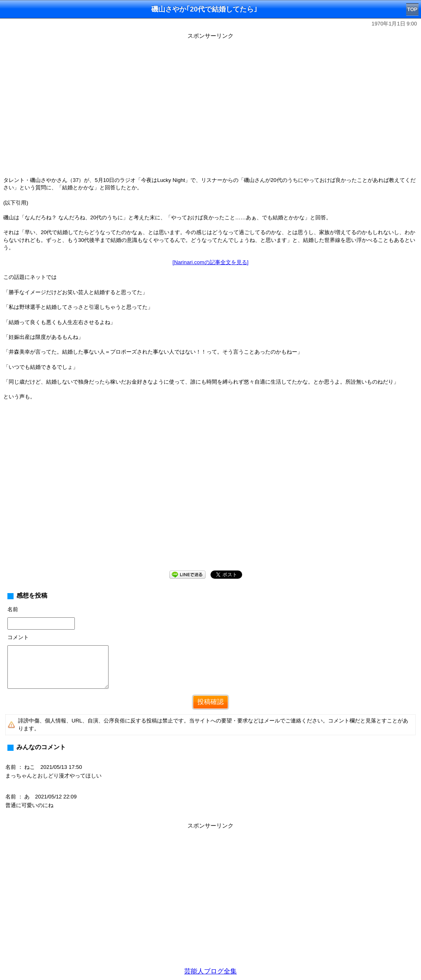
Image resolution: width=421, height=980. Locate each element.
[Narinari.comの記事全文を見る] (211, 262)
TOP (412, 9)
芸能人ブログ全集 (210, 971)
